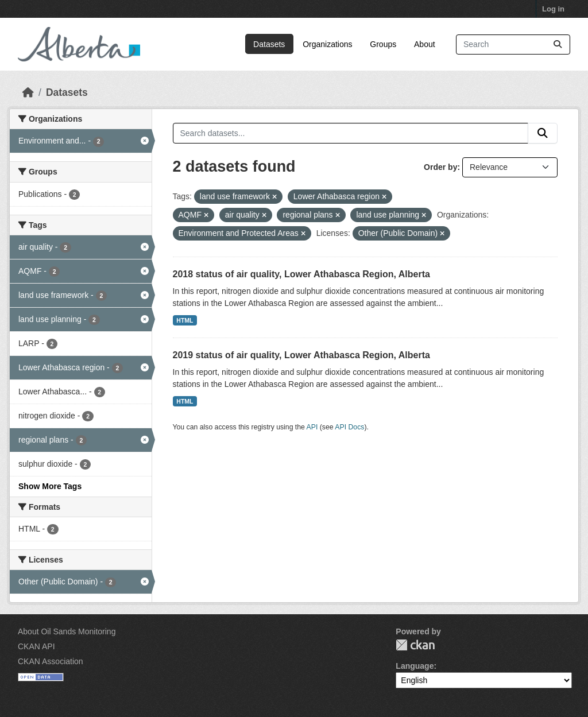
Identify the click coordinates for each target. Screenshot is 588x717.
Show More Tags (50, 486)
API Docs (349, 427)
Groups (383, 44)
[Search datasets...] (513, 44)
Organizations (327, 44)
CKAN (415, 645)
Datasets (269, 44)
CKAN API (36, 646)
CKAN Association (51, 661)
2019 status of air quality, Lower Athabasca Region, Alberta (301, 355)
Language (415, 666)
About (425, 44)
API (312, 427)
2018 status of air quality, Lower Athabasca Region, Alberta (301, 274)
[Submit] (558, 44)
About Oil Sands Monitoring (67, 631)
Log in (553, 9)
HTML (185, 320)
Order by (440, 167)
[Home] (28, 92)
